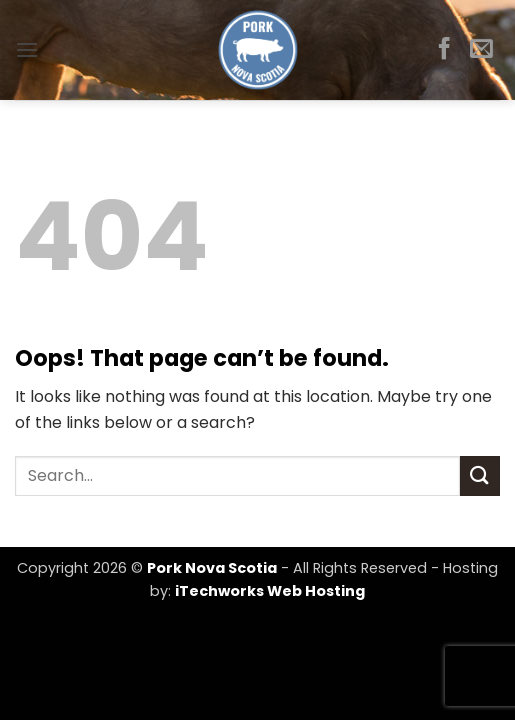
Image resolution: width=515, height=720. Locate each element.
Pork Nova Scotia (212, 568)
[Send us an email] (481, 50)
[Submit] (480, 475)
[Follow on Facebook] (444, 50)
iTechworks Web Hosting (270, 591)
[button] (27, 49)
